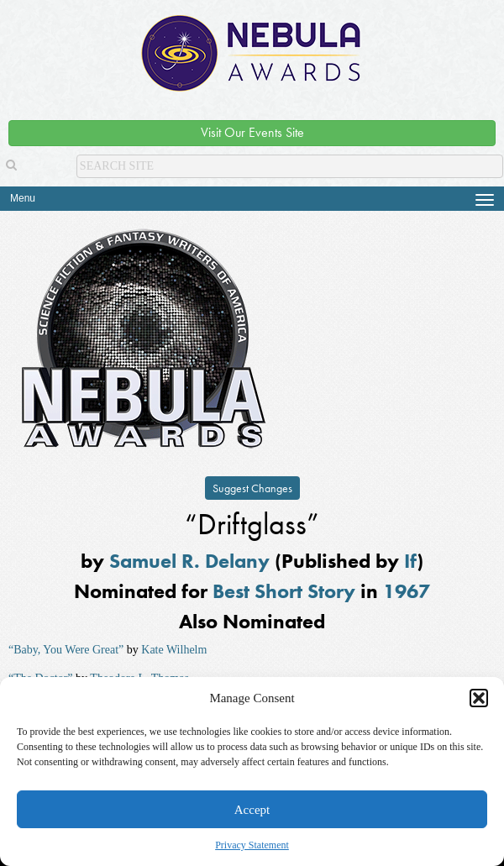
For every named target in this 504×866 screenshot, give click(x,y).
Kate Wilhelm (174, 650)
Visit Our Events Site (252, 132)
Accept (252, 810)
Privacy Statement (252, 845)
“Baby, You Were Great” (66, 650)
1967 (407, 591)
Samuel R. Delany (189, 561)
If (410, 561)
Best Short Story (284, 591)
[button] (479, 698)
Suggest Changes (252, 488)
